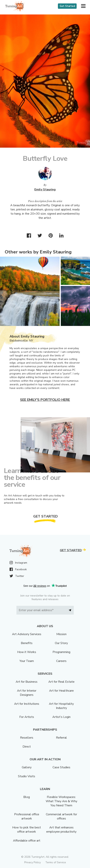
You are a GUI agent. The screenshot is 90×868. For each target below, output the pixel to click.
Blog (27, 797)
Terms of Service (56, 862)
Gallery (27, 767)
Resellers (27, 738)
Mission (61, 634)
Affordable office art (27, 841)
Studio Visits (27, 776)
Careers (61, 661)
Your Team (27, 661)
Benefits (27, 643)
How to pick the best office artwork (27, 830)
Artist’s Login (61, 717)
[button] (83, 6)
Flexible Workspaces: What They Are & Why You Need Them (61, 801)
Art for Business (27, 682)
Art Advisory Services (27, 634)
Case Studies (61, 767)
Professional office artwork (27, 816)
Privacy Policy (32, 862)
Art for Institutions (27, 704)
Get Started (67, 6)
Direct (27, 747)
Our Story (61, 643)
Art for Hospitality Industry (61, 706)
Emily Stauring (45, 190)
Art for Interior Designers (27, 693)
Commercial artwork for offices (61, 816)
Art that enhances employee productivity (61, 830)
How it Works (27, 652)
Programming (61, 652)
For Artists (27, 717)
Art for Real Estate (61, 682)
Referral (61, 738)
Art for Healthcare (61, 691)
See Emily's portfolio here (45, 400)
